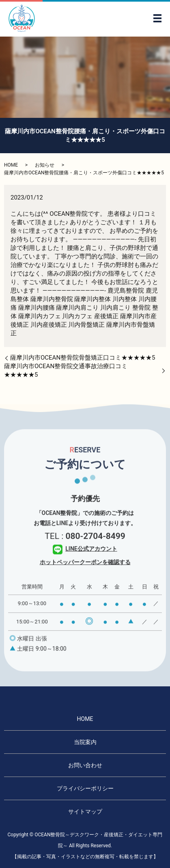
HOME (11, 165)
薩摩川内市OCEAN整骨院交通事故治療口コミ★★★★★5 (66, 370)
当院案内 (85, 742)
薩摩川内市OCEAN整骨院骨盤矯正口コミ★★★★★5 (83, 358)
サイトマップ (85, 812)
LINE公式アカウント (85, 560)
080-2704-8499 (95, 547)
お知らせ (45, 165)
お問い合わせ (85, 765)
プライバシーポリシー (85, 788)
